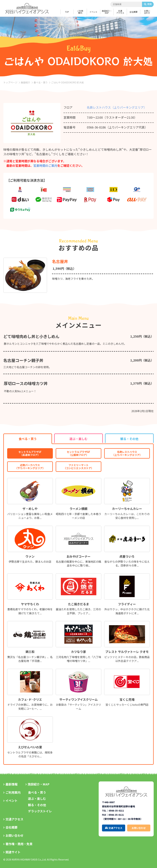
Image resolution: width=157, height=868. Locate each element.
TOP (67, 12)
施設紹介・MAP (107, 12)
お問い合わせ (147, 12)
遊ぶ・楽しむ (37, 798)
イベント (93, 12)
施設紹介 (25, 82)
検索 (149, 4)
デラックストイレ (40, 811)
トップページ (10, 82)
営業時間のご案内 (45, 165)
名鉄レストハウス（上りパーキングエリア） (117, 107)
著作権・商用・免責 (19, 844)
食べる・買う (41, 82)
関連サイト (13, 852)
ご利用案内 (80, 12)
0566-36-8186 (96, 127)
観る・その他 (37, 805)
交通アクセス (120, 12)
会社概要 (133, 12)
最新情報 (11, 784)
